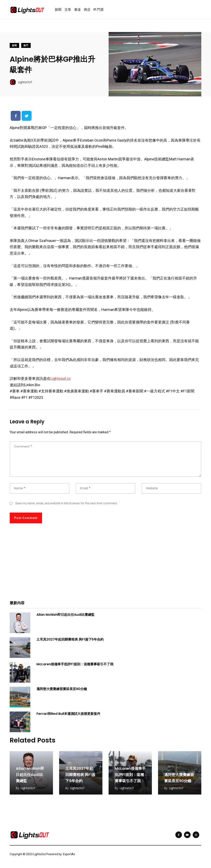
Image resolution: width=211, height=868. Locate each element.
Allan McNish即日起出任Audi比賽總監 (66, 615)
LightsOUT (28, 788)
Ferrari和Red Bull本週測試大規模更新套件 (68, 714)
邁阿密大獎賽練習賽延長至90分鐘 (62, 689)
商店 (87, 10)
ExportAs (69, 854)
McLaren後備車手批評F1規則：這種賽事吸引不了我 (75, 664)
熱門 (26, 46)
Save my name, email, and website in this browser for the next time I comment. (66, 503)
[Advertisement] (105, 565)
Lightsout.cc (61, 378)
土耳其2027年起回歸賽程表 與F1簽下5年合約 (70, 639)
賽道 (77, 10)
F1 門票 (99, 10)
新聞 (58, 10)
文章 (68, 10)
